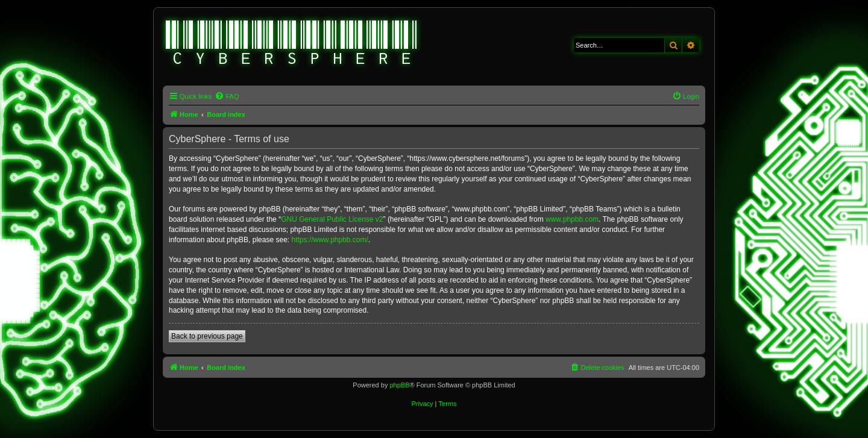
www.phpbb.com (572, 219)
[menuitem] (227, 96)
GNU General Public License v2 (332, 219)
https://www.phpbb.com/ (329, 240)
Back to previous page (207, 336)
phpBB (399, 385)
